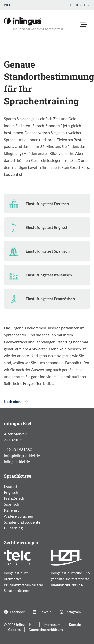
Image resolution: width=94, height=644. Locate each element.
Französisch (14, 498)
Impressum (52, 625)
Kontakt (75, 625)
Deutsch (80, 5)
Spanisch (12, 504)
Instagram (70, 612)
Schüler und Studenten (23, 522)
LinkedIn (42, 612)
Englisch (11, 492)
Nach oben (16, 401)
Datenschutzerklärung (46, 629)
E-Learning (13, 528)
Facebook (14, 612)
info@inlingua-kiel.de (22, 455)
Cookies (14, 629)
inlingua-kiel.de (17, 461)
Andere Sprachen (19, 516)
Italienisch (13, 510)
